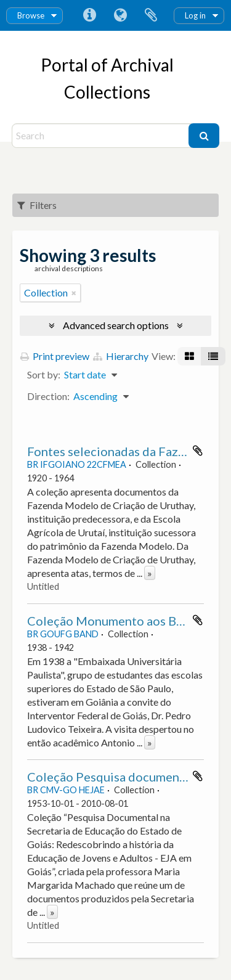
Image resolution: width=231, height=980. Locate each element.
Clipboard (151, 15)
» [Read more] (150, 573)
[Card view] (189, 356)
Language (120, 15)
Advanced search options (116, 325)
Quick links (89, 15)
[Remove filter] (74, 293)
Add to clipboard (198, 451)
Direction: (48, 396)
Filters (37, 205)
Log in (195, 15)
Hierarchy (121, 356)
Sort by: (44, 374)
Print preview (55, 356)
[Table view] (213, 356)
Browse (31, 15)
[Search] (102, 136)
